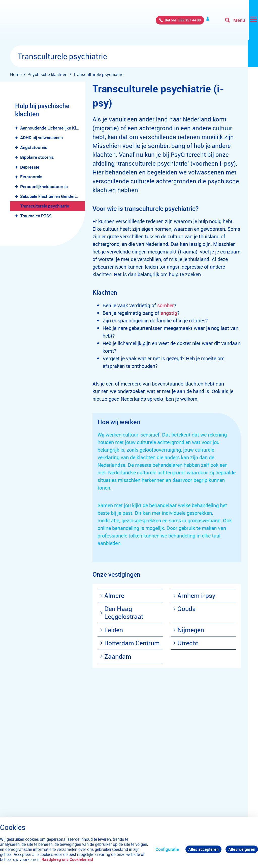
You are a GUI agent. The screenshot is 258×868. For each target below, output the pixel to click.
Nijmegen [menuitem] (189, 630)
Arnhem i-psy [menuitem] (194, 595)
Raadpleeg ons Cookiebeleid (86, 859)
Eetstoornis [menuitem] (31, 177)
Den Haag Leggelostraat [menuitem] (122, 612)
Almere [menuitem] (112, 595)
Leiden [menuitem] (111, 630)
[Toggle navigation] (241, 23)
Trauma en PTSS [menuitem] (36, 216)
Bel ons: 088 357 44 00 (148, 23)
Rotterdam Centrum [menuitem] (130, 643)
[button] (18, 128)
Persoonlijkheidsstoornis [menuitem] (44, 186)
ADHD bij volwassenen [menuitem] (41, 137)
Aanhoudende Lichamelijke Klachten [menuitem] (53, 128)
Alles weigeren (241, 849)
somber (166, 305)
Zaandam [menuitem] (116, 656)
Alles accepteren (202, 849)
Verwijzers (196, 23)
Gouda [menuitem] (184, 609)
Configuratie (165, 849)
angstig (169, 313)
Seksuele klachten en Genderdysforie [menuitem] (53, 196)
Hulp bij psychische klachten (42, 110)
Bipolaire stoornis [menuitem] (37, 157)
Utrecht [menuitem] (186, 643)
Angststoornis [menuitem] (34, 147)
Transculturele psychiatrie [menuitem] (45, 206)
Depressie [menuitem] (30, 167)
